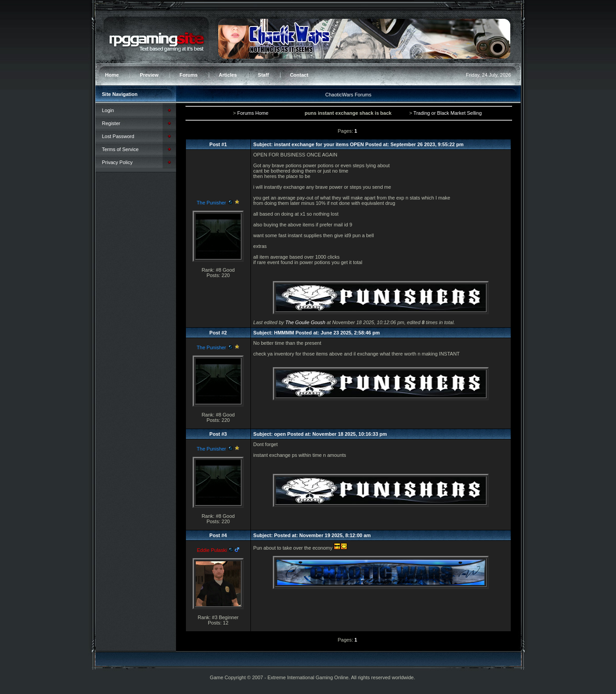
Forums (189, 75)
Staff (263, 75)
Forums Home (253, 113)
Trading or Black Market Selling (448, 113)
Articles (228, 75)
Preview (149, 75)
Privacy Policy (117, 162)
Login (108, 110)
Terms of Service (121, 149)
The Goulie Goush (305, 322)
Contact (299, 75)
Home (112, 75)
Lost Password (118, 136)
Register (111, 123)
